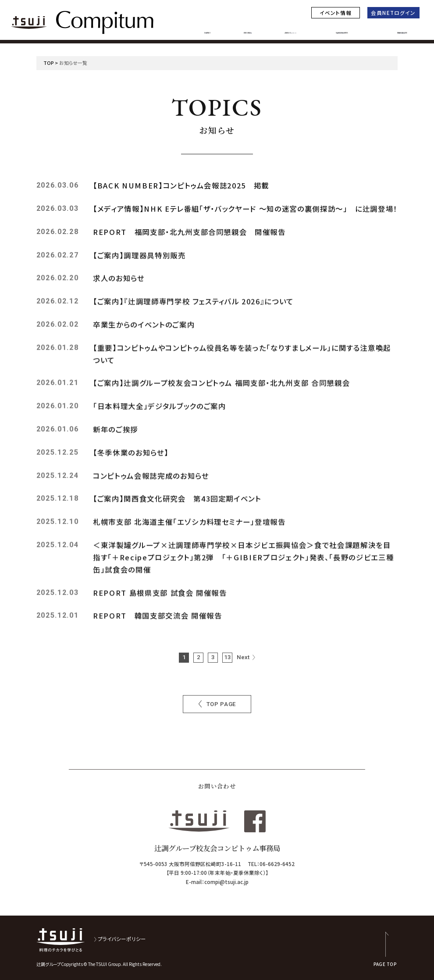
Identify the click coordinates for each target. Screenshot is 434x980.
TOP (49, 63)
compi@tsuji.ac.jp (226, 882)
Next (243, 657)
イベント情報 (336, 13)
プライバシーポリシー (122, 939)
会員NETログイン (393, 13)
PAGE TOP (385, 964)
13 (228, 657)
